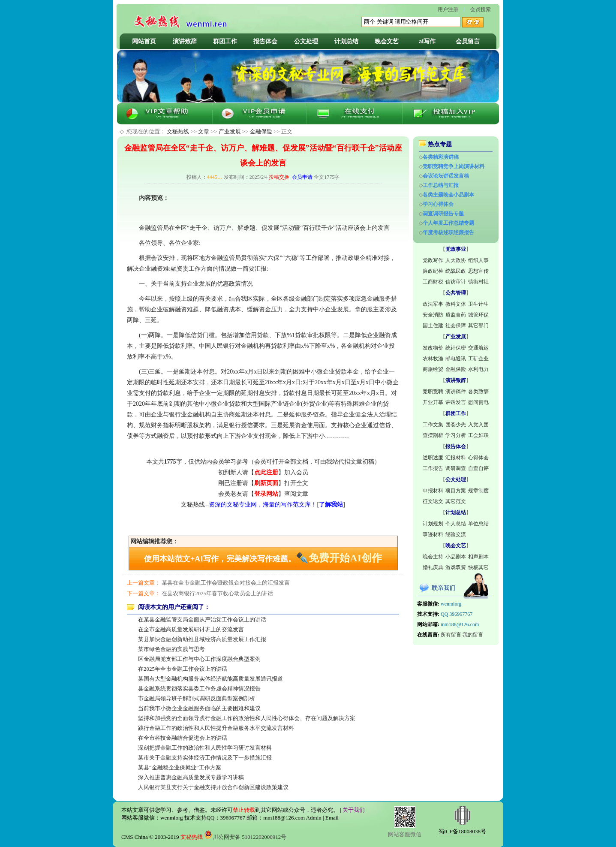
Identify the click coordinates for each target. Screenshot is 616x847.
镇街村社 (478, 282)
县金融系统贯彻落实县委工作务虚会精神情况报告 (199, 689)
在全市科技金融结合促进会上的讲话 (183, 738)
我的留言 (473, 635)
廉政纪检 (433, 271)
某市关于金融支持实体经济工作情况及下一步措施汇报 (205, 758)
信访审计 (456, 282)
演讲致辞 (185, 41)
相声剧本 (478, 557)
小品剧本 (456, 557)
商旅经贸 (433, 369)
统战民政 (456, 271)
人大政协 (456, 260)
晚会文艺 (387, 41)
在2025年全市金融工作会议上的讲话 (183, 669)
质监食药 (456, 315)
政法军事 (433, 304)
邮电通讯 (456, 359)
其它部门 (478, 326)
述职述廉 (433, 458)
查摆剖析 (433, 435)
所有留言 (451, 635)
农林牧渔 (433, 359)
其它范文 (456, 501)
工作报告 (433, 468)
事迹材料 (433, 534)
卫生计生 (478, 304)
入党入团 (478, 425)
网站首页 (144, 41)
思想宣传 (478, 271)
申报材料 (433, 491)
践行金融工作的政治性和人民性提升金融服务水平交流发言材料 (216, 728)
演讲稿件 (456, 392)
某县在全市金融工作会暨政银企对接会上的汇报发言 (226, 583)
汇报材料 (456, 458)
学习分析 (456, 435)
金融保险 (261, 131)
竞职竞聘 (433, 392)
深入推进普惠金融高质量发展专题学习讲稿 (191, 777)
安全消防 (433, 315)
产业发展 (230, 131)
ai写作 (427, 41)
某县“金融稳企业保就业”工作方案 (180, 767)
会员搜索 (481, 9)
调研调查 (456, 468)
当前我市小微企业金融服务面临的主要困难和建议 (199, 708)
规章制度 (478, 491)
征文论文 (433, 501)
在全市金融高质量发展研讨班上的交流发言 (191, 629)
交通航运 (478, 348)
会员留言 (468, 41)
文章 (204, 131)
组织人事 (478, 260)
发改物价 (433, 348)
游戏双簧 (456, 567)
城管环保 (478, 315)
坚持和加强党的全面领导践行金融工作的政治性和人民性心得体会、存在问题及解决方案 (247, 718)
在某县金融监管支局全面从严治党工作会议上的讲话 (202, 619)
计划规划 (433, 524)
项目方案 (456, 491)
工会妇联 (478, 435)
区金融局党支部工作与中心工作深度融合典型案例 (199, 659)
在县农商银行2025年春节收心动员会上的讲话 (217, 593)
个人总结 (456, 524)
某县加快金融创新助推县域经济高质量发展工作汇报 (202, 639)
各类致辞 (478, 392)
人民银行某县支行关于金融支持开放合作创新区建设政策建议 (213, 787)
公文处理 (306, 41)
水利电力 (478, 369)
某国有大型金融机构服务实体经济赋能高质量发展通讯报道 (210, 679)
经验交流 (456, 534)
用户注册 (448, 9)
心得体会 (478, 458)
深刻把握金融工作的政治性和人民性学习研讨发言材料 (205, 748)
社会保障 (456, 326)
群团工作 (225, 41)
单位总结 (478, 524)
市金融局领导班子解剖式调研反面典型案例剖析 (197, 698)
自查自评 (478, 468)
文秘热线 (178, 131)
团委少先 (456, 425)
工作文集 (433, 425)
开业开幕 (433, 402)
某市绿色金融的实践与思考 (171, 649)
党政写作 (433, 260)
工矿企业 (478, 359)
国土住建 (433, 326)
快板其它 (478, 567)
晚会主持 (433, 557)
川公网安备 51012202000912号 (245, 837)
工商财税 (433, 282)
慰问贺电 (478, 402)
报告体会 (265, 41)
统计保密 (456, 348)
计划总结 (346, 41)
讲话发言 (456, 402)
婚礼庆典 (433, 567)
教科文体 (456, 304)
